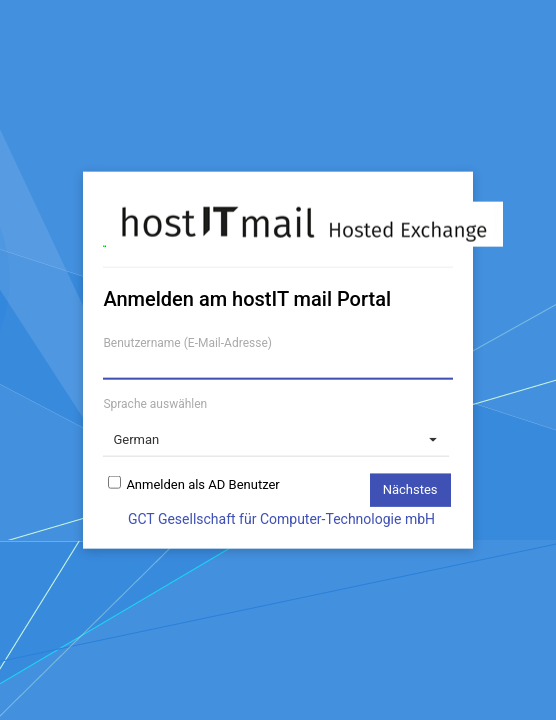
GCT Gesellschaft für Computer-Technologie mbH (281, 518)
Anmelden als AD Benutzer (202, 480)
